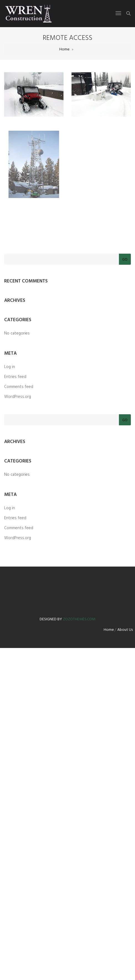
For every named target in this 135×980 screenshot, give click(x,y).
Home (64, 49)
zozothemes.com (79, 619)
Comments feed (19, 387)
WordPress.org (18, 397)
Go (125, 260)
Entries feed (15, 377)
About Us (125, 630)
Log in (10, 367)
